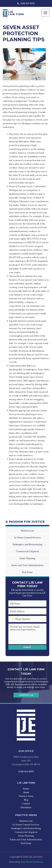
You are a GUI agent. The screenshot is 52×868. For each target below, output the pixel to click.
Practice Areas (26, 796)
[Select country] (11, 619)
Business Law (26, 821)
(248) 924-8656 (26, 3)
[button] (26, 695)
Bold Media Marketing (32, 862)
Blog (26, 800)
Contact (26, 803)
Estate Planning (26, 836)
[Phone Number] (27, 619)
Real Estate (26, 843)
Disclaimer (26, 807)
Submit (27, 647)
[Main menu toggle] (45, 13)
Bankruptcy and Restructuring (26, 828)
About (26, 792)
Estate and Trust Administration (26, 839)
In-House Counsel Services (26, 825)
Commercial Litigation (26, 832)
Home (26, 789)
